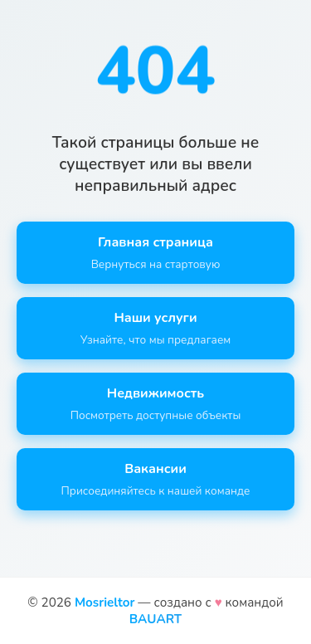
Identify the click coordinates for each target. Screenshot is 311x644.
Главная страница (155, 253)
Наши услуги (155, 328)
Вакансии (155, 479)
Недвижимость (155, 404)
